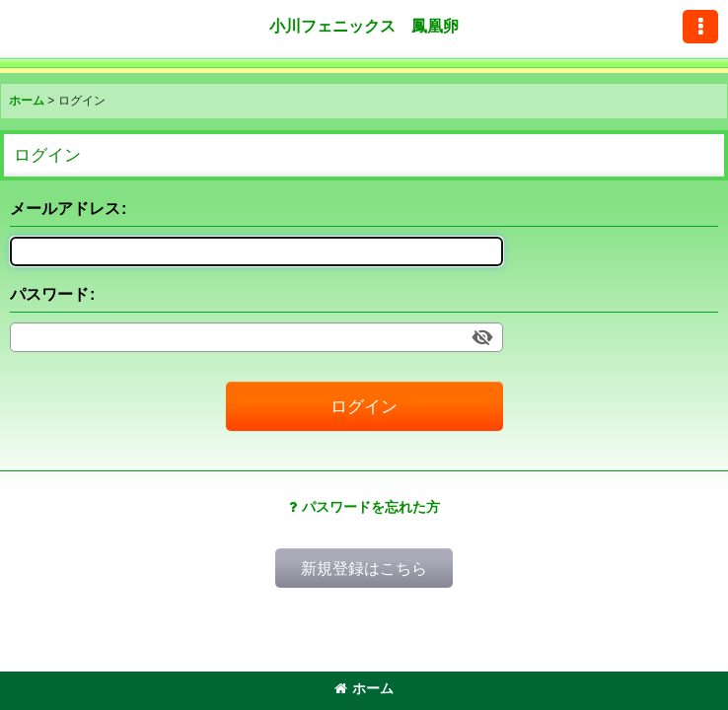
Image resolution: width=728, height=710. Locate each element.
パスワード (49, 294)
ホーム (364, 688)
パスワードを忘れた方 (364, 507)
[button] (700, 27)
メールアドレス (65, 208)
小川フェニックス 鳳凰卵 (364, 26)
